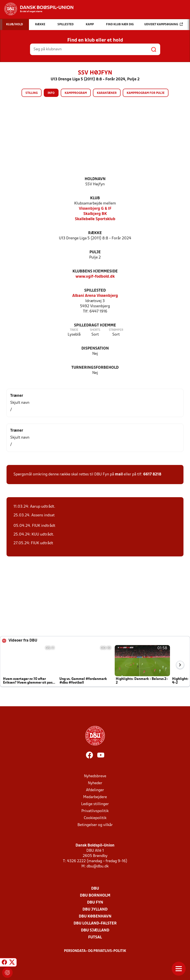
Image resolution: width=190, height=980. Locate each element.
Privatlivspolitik (95, 811)
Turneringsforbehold (95, 368)
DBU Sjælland (95, 930)
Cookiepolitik (95, 818)
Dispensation (95, 349)
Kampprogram (76, 93)
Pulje (95, 252)
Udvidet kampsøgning (164, 24)
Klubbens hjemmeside (95, 271)
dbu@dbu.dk (98, 866)
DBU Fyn (95, 903)
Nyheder (95, 783)
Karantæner (107, 93)
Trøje (74, 330)
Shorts (95, 330)
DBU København (95, 917)
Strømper (116, 330)
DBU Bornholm (95, 896)
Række (95, 233)
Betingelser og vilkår (95, 825)
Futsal (95, 937)
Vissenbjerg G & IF (95, 209)
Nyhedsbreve (95, 776)
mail (119, 474)
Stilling (32, 93)
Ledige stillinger (95, 804)
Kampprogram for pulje (146, 93)
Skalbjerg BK (95, 214)
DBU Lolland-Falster (95, 923)
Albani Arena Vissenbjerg (95, 296)
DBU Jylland (95, 910)
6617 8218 (152, 474)
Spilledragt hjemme (95, 325)
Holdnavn (95, 179)
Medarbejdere (95, 797)
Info (51, 93)
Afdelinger (95, 790)
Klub (95, 198)
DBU (95, 889)
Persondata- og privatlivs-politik (95, 951)
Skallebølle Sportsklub (95, 219)
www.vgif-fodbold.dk (95, 277)
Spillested (95, 291)
